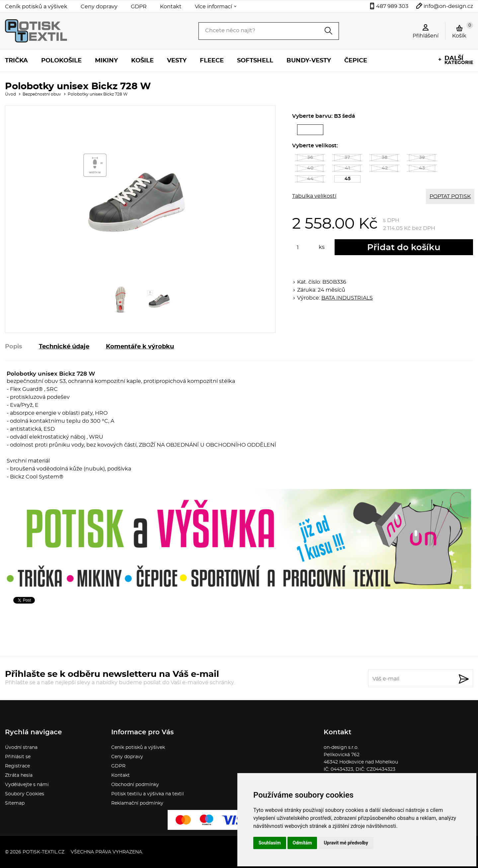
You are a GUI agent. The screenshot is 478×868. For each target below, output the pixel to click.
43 (422, 168)
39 (422, 158)
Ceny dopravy (99, 7)
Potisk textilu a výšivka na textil (148, 794)
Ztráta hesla (19, 775)
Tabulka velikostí (314, 196)
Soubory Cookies (25, 794)
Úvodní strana (21, 748)
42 (385, 168)
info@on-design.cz (448, 6)
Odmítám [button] (302, 843)
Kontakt (171, 7)
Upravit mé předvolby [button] (346, 843)
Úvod (10, 94)
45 (353, 180)
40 (310, 168)
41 (347, 168)
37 (347, 158)
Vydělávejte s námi (27, 785)
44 (310, 179)
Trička (16, 61)
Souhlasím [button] (270, 843)
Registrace (17, 766)
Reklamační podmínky (137, 803)
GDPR (139, 7)
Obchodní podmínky (135, 785)
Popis (14, 347)
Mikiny (106, 61)
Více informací (213, 7)
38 (385, 158)
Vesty (177, 61)
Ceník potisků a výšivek (36, 7)
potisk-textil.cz (43, 852)
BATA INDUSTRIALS (347, 298)
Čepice (356, 61)
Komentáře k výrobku (140, 347)
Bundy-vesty (309, 61)
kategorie (459, 60)
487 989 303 (392, 6)
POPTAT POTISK (450, 196)
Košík (463, 30)
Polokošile (61, 61)
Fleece (212, 61)
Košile (142, 61)
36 (310, 158)
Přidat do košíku (404, 248)
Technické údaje (64, 347)
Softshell (255, 61)
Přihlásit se (18, 757)
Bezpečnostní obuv (42, 94)
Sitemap (15, 803)
